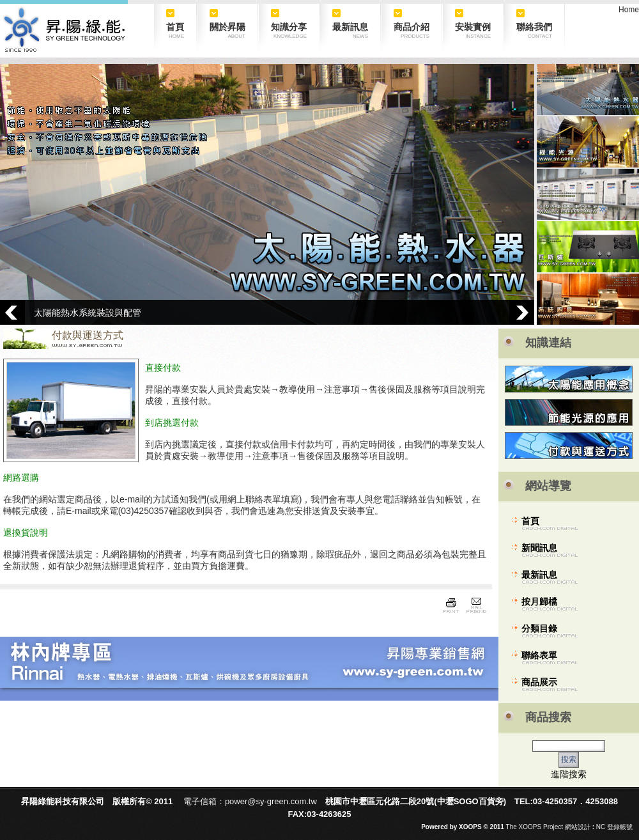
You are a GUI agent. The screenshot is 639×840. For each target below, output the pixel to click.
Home (629, 10)
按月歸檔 (539, 602)
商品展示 (539, 682)
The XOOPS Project (535, 827)
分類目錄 (539, 628)
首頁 (530, 521)
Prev (12, 312)
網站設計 (578, 827)
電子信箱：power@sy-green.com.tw (250, 801)
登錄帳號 (620, 827)
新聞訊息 (539, 548)
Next (522, 312)
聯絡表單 (539, 655)
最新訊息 (539, 575)
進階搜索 (569, 774)
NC (601, 827)
